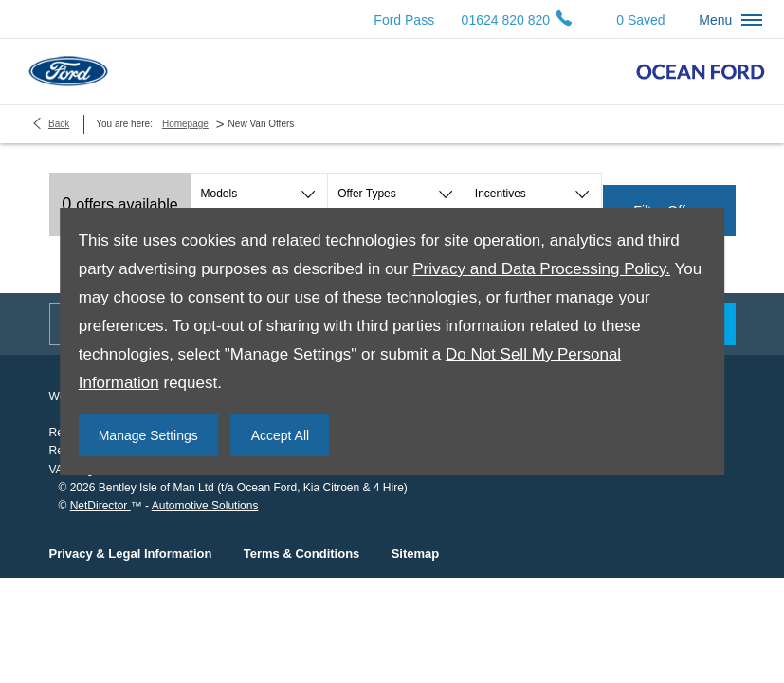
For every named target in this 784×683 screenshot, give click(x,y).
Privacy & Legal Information (131, 554)
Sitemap (416, 554)
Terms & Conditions (302, 554)
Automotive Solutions (205, 506)
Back (59, 124)
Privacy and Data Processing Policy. (541, 269)
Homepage (185, 124)
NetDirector (100, 506)
